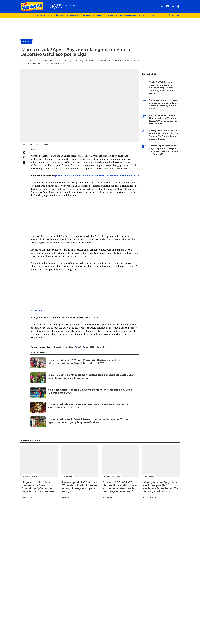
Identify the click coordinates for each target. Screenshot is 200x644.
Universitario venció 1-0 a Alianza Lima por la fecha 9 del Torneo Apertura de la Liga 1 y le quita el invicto (89, 421)
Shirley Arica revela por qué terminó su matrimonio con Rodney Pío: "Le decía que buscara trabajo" (164, 135)
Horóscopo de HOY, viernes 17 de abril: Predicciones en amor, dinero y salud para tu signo (80, 487)
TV (153, 15)
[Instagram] (173, 6)
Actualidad (74, 15)
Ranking (112, 15)
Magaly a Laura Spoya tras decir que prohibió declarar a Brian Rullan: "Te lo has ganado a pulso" (161, 487)
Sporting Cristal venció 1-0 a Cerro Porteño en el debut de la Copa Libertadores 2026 (90, 391)
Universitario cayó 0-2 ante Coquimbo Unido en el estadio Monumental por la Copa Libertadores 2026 (85, 362)
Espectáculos (56, 15)
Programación (128, 15)
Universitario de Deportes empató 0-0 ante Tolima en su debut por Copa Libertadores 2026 (91, 406)
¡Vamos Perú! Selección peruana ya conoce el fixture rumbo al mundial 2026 (97, 176)
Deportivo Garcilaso (64, 347)
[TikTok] (178, 6)
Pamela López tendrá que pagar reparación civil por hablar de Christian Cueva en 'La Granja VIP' (164, 150)
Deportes (89, 15)
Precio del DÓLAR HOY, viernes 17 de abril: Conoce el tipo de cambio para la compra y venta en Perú (120, 487)
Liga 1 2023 (89, 347)
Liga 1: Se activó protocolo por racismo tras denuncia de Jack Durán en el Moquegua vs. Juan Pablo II (91, 376)
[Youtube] (167, 6)
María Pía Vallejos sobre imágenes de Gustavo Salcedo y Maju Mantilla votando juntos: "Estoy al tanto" (162, 88)
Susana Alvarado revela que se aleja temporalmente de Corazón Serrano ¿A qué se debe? (164, 104)
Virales (101, 15)
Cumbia (41, 15)
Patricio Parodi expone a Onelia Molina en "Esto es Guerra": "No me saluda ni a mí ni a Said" (163, 120)
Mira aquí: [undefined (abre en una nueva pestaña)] (36, 311)
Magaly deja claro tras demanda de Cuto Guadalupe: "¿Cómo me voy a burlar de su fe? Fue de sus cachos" (38, 487)
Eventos (144, 15)
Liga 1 (79, 347)
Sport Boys (102, 347)
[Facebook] (162, 6)
